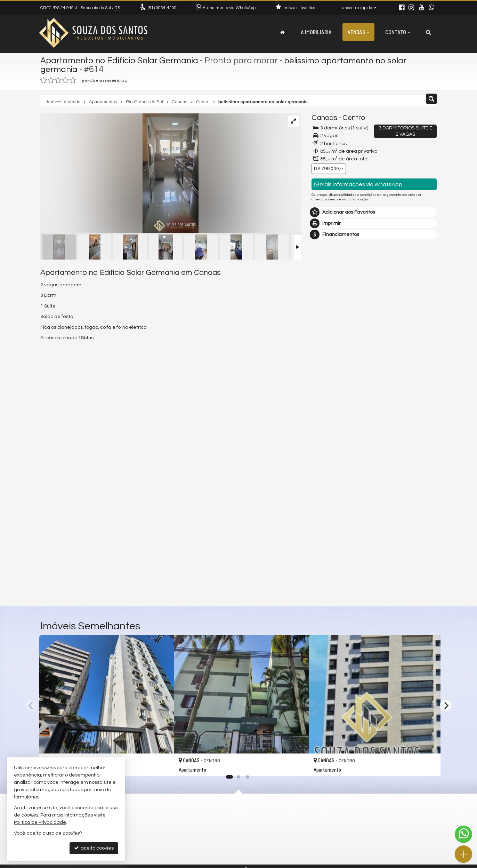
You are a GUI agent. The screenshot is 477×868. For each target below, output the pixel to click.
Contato (398, 32)
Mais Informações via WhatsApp (358, 184)
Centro (354, 118)
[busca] (429, 32)
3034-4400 (162, 8)
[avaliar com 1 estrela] (44, 80)
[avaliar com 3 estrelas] (58, 80)
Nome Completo (334, 458)
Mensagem (328, 420)
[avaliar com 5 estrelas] (73, 80)
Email (321, 482)
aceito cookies (94, 848)
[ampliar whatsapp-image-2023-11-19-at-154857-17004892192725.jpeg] (119, 174)
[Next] (446, 706)
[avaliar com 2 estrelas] (51, 80)
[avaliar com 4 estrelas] (66, 80)
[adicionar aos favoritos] (161, 764)
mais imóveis (374, 369)
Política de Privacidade (40, 822)
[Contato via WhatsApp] (463, 834)
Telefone (325, 506)
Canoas (324, 118)
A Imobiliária (316, 32)
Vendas (358, 32)
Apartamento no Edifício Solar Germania (120, 61)
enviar (418, 530)
